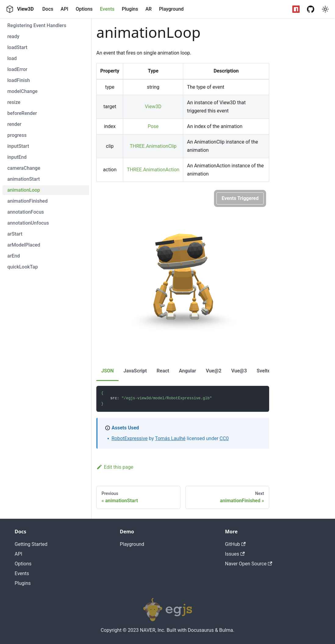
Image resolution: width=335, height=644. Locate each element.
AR (149, 9)
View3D (153, 107)
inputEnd (17, 157)
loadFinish (19, 80)
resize (14, 102)
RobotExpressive (130, 438)
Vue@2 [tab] (214, 371)
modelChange (22, 91)
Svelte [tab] (264, 371)
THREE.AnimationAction (153, 170)
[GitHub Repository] (311, 9)
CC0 (224, 438)
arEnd (14, 256)
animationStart (24, 179)
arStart (15, 234)
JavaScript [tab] (135, 371)
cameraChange (24, 168)
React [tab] (163, 371)
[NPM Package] (296, 9)
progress (17, 135)
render (14, 124)
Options (84, 9)
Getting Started (31, 544)
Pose (153, 126)
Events (107, 9)
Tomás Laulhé (170, 438)
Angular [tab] (187, 371)
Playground (171, 9)
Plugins (130, 9)
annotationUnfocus (28, 223)
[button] (325, 9)
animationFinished (27, 201)
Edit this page (115, 467)
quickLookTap (23, 267)
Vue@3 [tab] (239, 371)
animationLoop (24, 190)
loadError (17, 69)
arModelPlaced (24, 245)
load (12, 58)
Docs (48, 9)
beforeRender (22, 113)
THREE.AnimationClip (153, 146)
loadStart (17, 47)
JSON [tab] (107, 371)
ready (13, 36)
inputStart (18, 146)
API (64, 9)
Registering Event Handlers (37, 25)
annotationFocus (26, 212)
